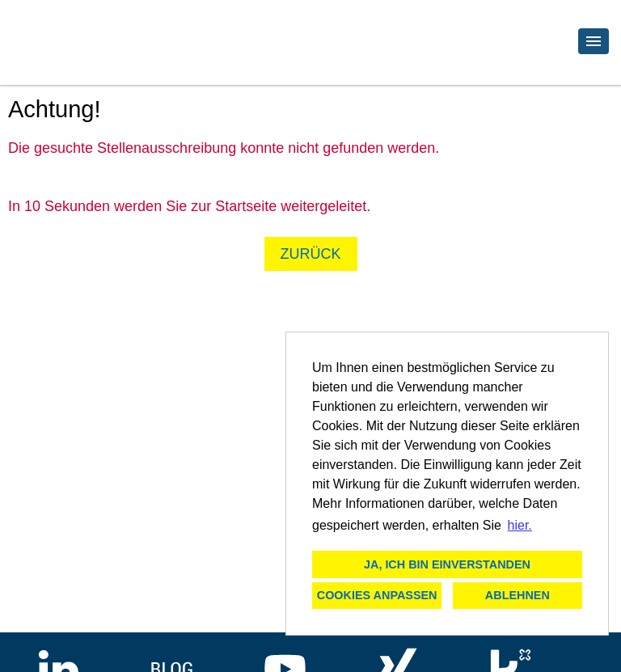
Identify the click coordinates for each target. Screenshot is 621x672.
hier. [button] (520, 525)
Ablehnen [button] (517, 595)
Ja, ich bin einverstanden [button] (447, 564)
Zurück (311, 254)
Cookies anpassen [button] (377, 595)
